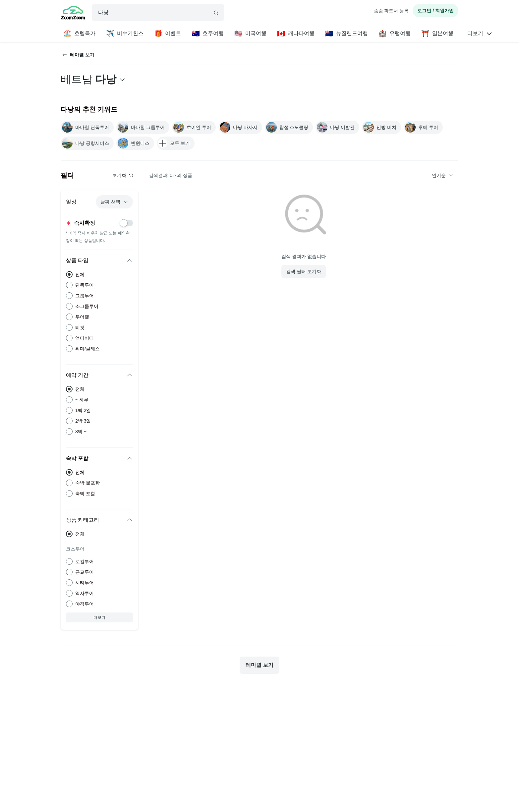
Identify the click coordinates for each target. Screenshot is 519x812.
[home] (73, 14)
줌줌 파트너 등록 (391, 11)
